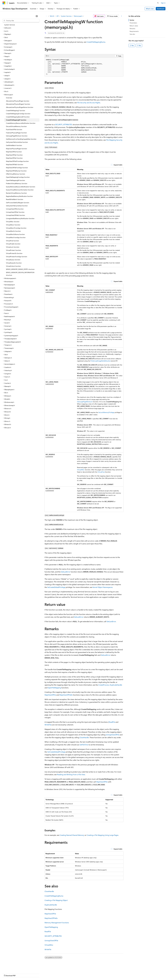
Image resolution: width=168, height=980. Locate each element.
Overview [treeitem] (9, 98)
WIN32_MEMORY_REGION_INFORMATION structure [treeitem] (20, 274)
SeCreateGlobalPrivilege (56, 587)
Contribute (38, 973)
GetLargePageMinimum (85, 402)
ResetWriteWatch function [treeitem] (15, 199)
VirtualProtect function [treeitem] (13, 250)
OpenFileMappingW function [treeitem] (15, 180)
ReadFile (112, 722)
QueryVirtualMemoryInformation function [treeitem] (20, 190)
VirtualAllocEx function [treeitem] (13, 231)
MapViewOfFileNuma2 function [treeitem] (16, 171)
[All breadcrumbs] (46, 16)
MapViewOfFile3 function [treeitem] (14, 158)
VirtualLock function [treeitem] (13, 247)
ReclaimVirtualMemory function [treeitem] (16, 193)
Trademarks (89, 973)
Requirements (134, 31)
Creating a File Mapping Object (56, 900)
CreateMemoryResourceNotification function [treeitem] (21, 123)
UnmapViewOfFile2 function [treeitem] (15, 212)
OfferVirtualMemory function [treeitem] (16, 174)
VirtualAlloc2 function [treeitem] (13, 225)
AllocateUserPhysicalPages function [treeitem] (18, 101)
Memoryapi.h (78, 16)
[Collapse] (37, 16)
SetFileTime (84, 745)
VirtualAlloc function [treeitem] (13, 222)
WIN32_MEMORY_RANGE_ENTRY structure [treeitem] (20, 269)
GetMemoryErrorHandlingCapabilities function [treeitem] (21, 139)
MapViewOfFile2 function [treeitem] (14, 155)
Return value (134, 26)
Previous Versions (19, 973)
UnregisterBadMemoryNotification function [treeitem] (20, 218)
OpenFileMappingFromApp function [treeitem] (18, 177)
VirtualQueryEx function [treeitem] (14, 263)
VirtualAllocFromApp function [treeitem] (16, 237)
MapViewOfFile (50, 695)
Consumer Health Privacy (62, 973)
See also (132, 34)
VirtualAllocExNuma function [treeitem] (15, 234)
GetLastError (66, 572)
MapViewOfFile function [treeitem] (14, 152)
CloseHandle (84, 737)
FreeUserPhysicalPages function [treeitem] (16, 133)
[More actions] (122, 16)
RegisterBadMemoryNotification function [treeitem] (19, 196)
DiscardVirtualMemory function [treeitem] (16, 126)
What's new (150, 9)
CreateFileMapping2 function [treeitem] (16, 110)
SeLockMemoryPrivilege (106, 412)
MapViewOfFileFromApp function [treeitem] (17, 168)
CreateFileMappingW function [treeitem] (16, 120)
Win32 (52, 16)
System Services (66, 16)
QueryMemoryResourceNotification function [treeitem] (21, 187)
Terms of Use (78, 973)
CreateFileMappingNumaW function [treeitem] (18, 117)
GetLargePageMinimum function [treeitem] (17, 136)
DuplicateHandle (116, 685)
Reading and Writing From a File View (71, 774)
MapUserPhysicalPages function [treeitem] (16, 149)
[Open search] (158, 3)
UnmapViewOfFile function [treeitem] (15, 209)
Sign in (163, 3)
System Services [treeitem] (10, 25)
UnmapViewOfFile (112, 735)
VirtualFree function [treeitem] (12, 241)
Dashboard (161, 9)
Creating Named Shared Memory (72, 835)
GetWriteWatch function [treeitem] (14, 145)
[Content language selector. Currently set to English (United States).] (12, 968)
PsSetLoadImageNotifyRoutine (100, 361)
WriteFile (48, 725)
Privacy (47, 973)
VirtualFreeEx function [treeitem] (13, 244)
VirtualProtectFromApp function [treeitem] (17, 257)
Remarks (132, 28)
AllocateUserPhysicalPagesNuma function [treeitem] (20, 107)
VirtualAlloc (81, 470)
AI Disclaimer (7, 973)
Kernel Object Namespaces (103, 587)
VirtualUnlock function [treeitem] (13, 266)
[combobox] (21, 21)
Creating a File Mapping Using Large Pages (103, 835)
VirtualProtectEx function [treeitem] (14, 253)
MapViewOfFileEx (66, 695)
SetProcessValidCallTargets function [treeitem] (18, 203)
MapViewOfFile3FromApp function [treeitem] (17, 161)
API (58, 16)
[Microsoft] (4, 3)
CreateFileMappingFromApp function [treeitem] (18, 114)
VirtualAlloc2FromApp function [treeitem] (16, 228)
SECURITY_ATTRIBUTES (64, 124)
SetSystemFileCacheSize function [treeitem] (17, 206)
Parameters (133, 23)
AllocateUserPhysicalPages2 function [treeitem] (18, 104)
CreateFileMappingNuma (96, 42)
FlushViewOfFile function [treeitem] (14, 129)
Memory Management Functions (57, 923)
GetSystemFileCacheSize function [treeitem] (17, 142)
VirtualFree (101, 472)
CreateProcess (104, 685)
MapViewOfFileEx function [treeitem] (15, 164)
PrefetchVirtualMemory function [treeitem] (17, 183)
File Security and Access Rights (89, 103)
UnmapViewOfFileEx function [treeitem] (15, 215)
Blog (29, 973)
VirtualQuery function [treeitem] (13, 260)
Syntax (132, 20)
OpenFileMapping (54, 688)
